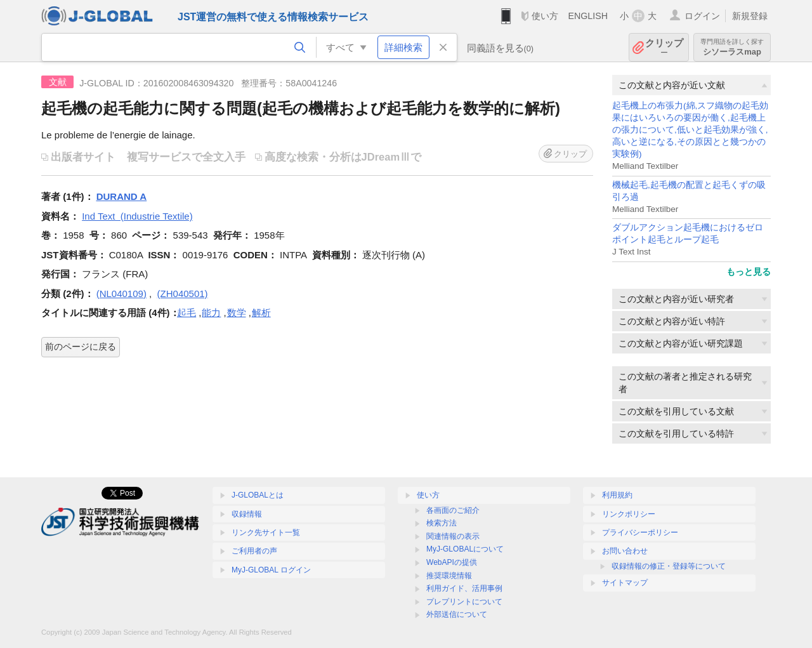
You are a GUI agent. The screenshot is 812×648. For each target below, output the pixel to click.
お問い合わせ (625, 551)
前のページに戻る (81, 347)
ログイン (702, 16)
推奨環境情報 (449, 576)
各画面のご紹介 (453, 510)
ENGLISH (588, 16)
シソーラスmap (732, 47)
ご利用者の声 (254, 551)
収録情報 (247, 514)
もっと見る (749, 272)
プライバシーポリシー (640, 532)
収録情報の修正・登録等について (669, 566)
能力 (211, 313)
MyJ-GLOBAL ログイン (271, 570)
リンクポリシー (629, 514)
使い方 (545, 16)
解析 (261, 313)
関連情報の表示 (453, 536)
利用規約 (617, 495)
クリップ (664, 47)
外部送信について (457, 614)
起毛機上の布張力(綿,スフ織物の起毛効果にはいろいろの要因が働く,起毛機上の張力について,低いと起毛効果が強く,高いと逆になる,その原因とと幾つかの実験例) (690, 130)
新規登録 (750, 16)
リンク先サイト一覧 (266, 532)
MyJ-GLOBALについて (465, 549)
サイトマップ (625, 583)
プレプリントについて (464, 602)
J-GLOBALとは (258, 495)
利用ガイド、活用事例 (464, 588)
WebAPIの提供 (452, 562)
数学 (237, 313)
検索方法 (442, 523)
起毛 (187, 313)
